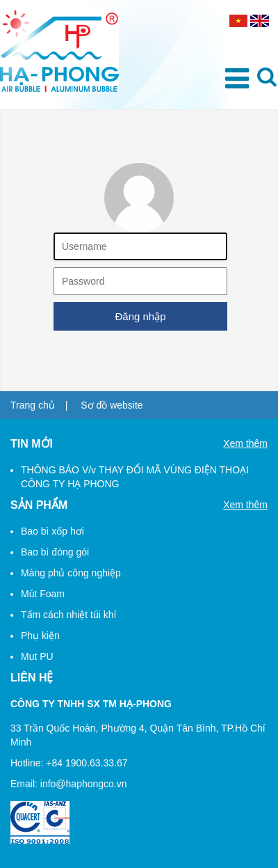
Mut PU (37, 656)
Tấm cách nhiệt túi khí (68, 615)
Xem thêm (245, 443)
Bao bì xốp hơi (52, 531)
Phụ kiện (40, 636)
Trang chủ (33, 405)
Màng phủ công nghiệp (71, 573)
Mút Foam (43, 594)
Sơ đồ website (112, 405)
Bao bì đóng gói (55, 552)
